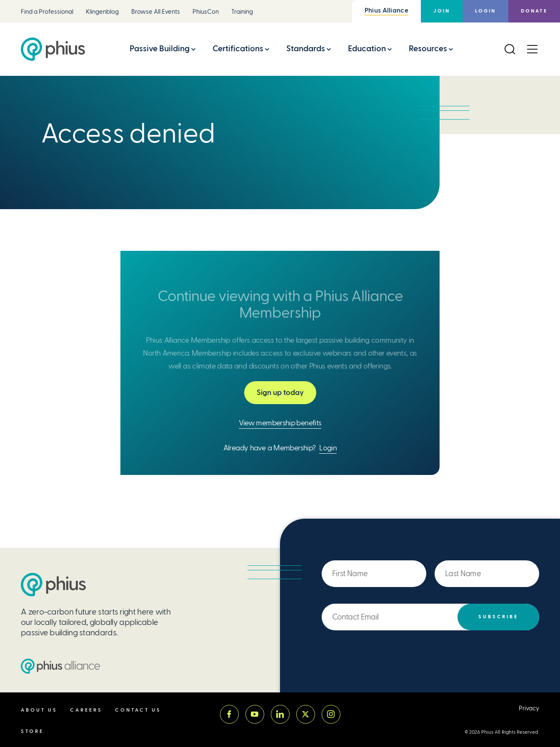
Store (32, 731)
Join (442, 11)
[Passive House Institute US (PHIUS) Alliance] (60, 666)
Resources (428, 49)
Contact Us (138, 710)
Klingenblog (102, 12)
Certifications (238, 49)
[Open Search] (510, 49)
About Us (39, 710)
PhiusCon (206, 12)
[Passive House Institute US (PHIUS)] (53, 585)
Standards (306, 49)
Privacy (529, 708)
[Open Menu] (532, 49)
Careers (86, 710)
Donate (534, 11)
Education (367, 49)
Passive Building (160, 49)
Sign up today (280, 392)
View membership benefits (280, 423)
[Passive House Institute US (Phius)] (53, 49)
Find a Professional (47, 12)
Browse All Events (156, 12)
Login (485, 11)
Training (242, 12)
